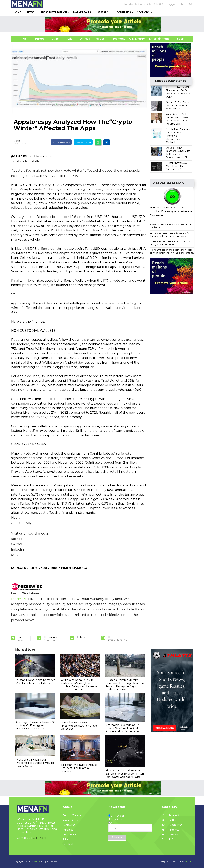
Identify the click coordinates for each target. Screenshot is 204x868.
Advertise (68, 830)
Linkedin (170, 835)
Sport (179, 39)
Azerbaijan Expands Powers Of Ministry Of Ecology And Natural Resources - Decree (35, 725)
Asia (69, 39)
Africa (84, 39)
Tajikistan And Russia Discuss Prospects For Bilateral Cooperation (79, 768)
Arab (56, 39)
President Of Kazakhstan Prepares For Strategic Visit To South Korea (35, 763)
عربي (173, 4)
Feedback (68, 844)
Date (17, 141)
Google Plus (172, 825)
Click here (40, 838)
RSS (168, 839)
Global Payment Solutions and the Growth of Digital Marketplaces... (171, 243)
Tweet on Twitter (83, 142)
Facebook (171, 815)
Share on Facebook (61, 142)
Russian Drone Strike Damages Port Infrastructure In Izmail (35, 682)
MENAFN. (36, 862)
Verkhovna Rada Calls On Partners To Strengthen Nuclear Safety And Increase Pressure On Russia (79, 685)
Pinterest (171, 830)
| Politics (99, 39)
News (31, 12)
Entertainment (154, 39)
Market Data (82, 12)
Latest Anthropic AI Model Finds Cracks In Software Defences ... (178, 166)
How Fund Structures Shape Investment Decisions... (170, 226)
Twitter (169, 820)
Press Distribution (54, 12)
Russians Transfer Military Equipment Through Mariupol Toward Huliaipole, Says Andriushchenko (125, 685)
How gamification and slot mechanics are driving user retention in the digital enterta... (172, 251)
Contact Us (69, 825)
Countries (124, 12)
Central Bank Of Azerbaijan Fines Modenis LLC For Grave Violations (79, 726)
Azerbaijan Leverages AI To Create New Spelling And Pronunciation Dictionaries (123, 728)
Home (17, 12)
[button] (182, 4)
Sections (143, 12)
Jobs (65, 839)
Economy (119, 39)
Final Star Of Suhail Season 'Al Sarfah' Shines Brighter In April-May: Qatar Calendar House (126, 774)
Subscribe (117, 837)
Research (104, 12)
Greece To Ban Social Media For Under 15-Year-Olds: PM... (178, 106)
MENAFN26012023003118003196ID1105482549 (50, 568)
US (21, 39)
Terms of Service (72, 815)
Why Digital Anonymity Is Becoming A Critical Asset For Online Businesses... (169, 234)
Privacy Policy (70, 820)
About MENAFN (72, 835)
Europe (40, 39)
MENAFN (20, 156)
